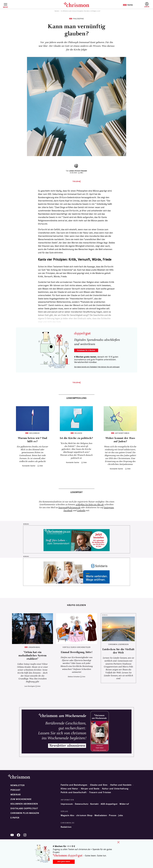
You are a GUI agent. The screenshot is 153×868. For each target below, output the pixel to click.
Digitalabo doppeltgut (24, 809)
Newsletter (18, 785)
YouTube (12, 835)
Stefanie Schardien (74, 677)
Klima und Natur (70, 789)
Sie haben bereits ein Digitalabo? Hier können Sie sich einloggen (97, 367)
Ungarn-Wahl (34, 647)
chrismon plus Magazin (25, 813)
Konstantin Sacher (29, 466)
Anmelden (147, 5)
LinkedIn (81, 511)
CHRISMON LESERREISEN (118, 644)
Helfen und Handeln (121, 785)
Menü (5, 7)
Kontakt (94, 804)
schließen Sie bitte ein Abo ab (90, 505)
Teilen (76, 181)
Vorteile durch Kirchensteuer (76, 647)
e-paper (15, 818)
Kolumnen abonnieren (24, 804)
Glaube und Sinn (99, 785)
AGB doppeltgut (109, 804)
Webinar (16, 795)
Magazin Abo (67, 815)
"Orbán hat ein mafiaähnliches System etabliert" (32, 656)
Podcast (15, 790)
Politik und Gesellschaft (74, 792)
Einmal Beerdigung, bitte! (77, 652)
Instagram (109, 508)
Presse (113, 815)
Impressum (67, 804)
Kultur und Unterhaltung (115, 789)
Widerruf (124, 804)
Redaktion (66, 827)
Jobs (121, 815)
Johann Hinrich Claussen (78, 171)
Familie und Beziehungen (74, 785)
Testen (128, 5)
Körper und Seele (90, 789)
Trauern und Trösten (100, 792)
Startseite (57, 11)
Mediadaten (101, 815)
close (118, 842)
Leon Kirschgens (30, 686)
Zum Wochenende (21, 799)
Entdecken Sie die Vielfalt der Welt (118, 651)
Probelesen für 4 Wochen (86, 350)
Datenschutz (82, 804)
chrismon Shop (84, 815)
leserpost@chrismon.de (69, 508)
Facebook (68, 511)
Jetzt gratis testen (64, 862)
